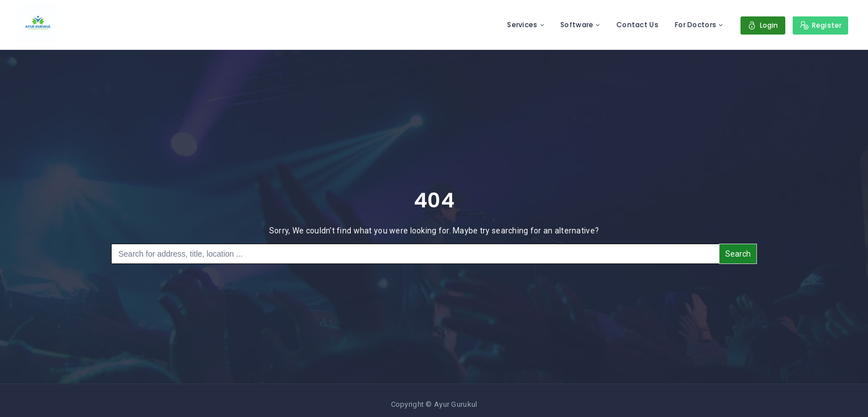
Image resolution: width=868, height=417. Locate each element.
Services (522, 25)
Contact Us (637, 25)
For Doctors (695, 25)
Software (577, 25)
